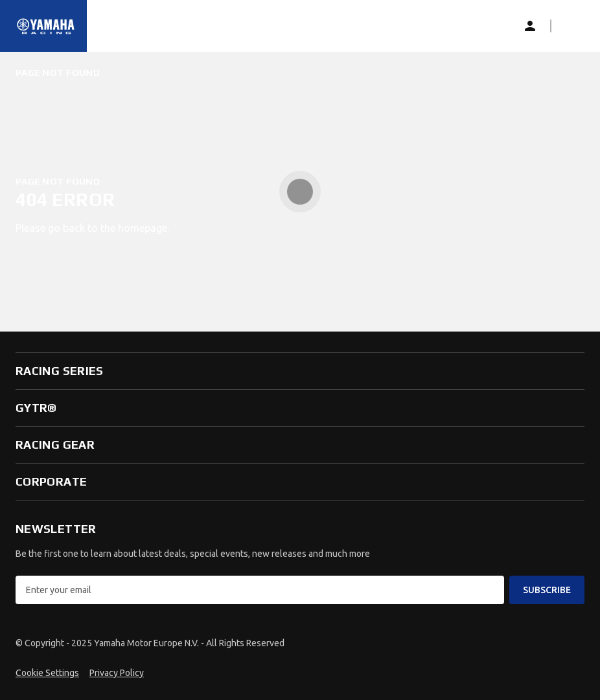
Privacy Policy (117, 673)
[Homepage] (46, 26)
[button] (571, 26)
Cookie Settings (47, 673)
